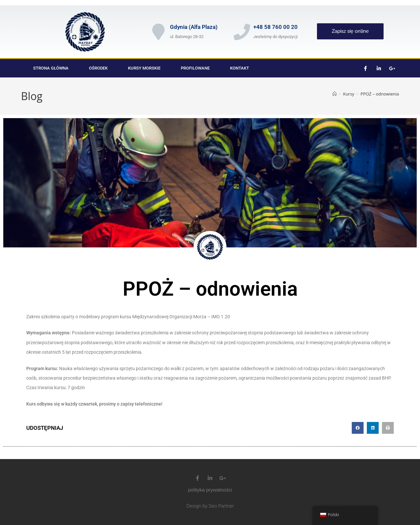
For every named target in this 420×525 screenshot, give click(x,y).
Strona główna (51, 68)
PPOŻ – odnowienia (380, 94)
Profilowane (195, 68)
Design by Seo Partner (210, 506)
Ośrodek (98, 68)
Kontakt (240, 68)
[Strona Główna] (335, 94)
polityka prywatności (210, 490)
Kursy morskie (144, 68)
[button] (358, 428)
